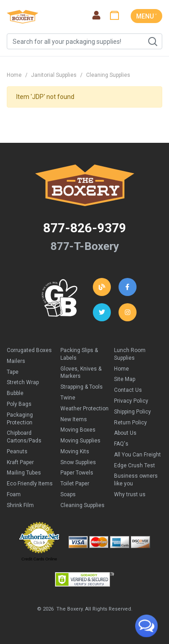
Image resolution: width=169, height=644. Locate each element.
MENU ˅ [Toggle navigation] (146, 16)
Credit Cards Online (39, 559)
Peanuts (17, 451)
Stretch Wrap (23, 382)
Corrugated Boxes (29, 350)
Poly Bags (19, 404)
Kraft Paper (20, 462)
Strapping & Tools (82, 387)
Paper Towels (77, 473)
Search (152, 42)
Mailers (16, 361)
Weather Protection (84, 409)
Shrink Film (20, 505)
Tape (13, 372)
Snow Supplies (78, 462)
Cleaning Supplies (108, 75)
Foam (14, 494)
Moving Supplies (80, 441)
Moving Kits (75, 451)
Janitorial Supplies (54, 75)
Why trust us (130, 494)
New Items (74, 419)
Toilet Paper (75, 484)
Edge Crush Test (135, 465)
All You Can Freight (137, 455)
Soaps (68, 494)
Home (14, 75)
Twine (68, 398)
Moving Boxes (78, 430)
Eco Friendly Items (30, 484)
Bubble (15, 393)
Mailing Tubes (24, 473)
